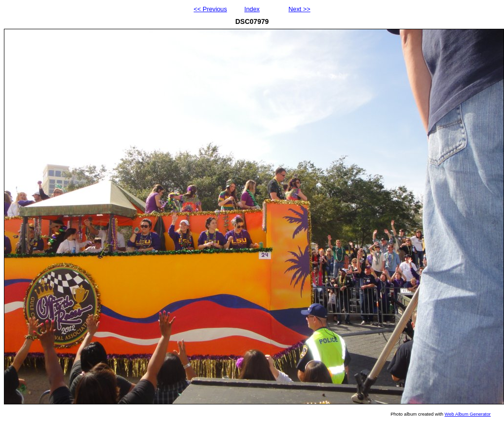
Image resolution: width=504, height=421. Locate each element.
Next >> (300, 9)
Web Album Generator (468, 414)
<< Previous (210, 9)
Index (252, 9)
